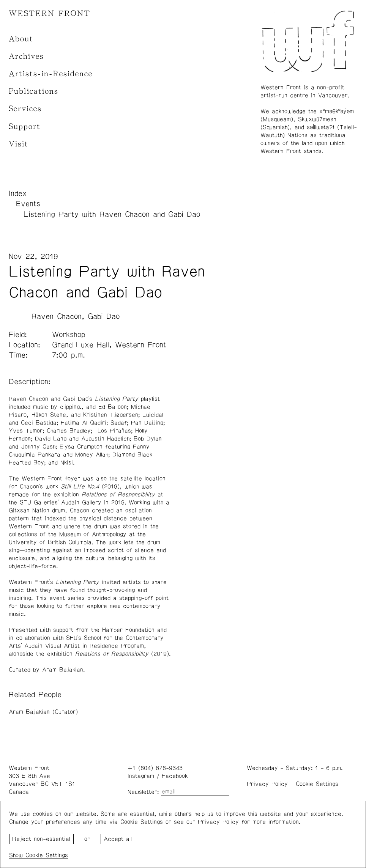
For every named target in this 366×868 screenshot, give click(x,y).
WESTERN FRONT (50, 13)
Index (18, 193)
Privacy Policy (267, 784)
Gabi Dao (104, 316)
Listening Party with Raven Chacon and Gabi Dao (112, 214)
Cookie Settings (317, 784)
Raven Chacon (57, 316)
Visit (19, 144)
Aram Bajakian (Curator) (43, 712)
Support (25, 127)
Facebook (175, 776)
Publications (34, 91)
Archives (26, 56)
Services (25, 109)
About (21, 39)
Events (28, 204)
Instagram (141, 776)
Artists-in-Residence (51, 74)
